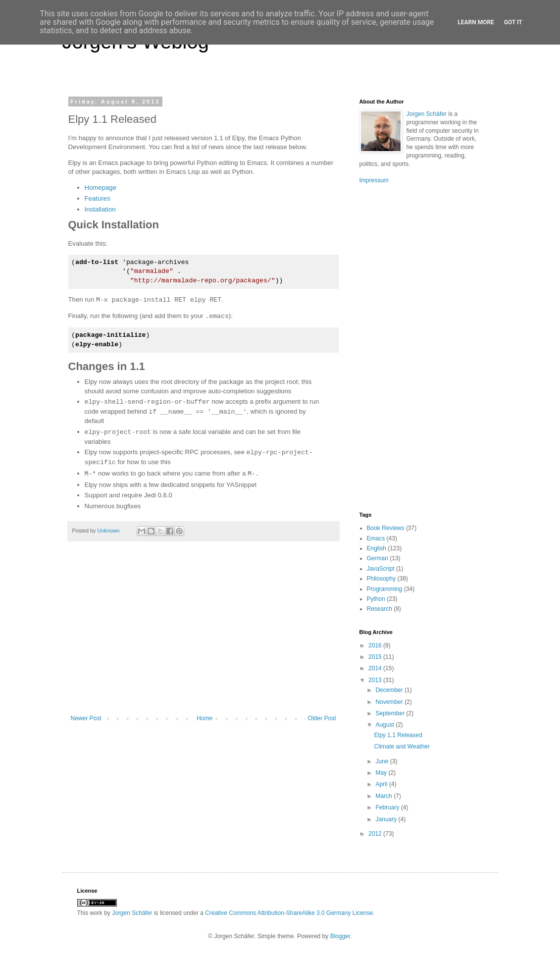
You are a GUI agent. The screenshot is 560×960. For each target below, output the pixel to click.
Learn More (476, 22)
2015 (376, 657)
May (382, 773)
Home (204, 718)
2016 (376, 645)
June (382, 761)
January (387, 819)
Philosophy (382, 579)
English (377, 548)
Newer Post (86, 718)
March (384, 796)
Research (380, 609)
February (388, 807)
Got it (513, 22)
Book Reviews (386, 528)
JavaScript (381, 569)
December (390, 690)
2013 (376, 680)
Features (98, 198)
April (382, 784)
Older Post (322, 718)
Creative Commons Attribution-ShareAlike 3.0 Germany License (289, 913)
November (390, 702)
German (378, 558)
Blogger (340, 936)
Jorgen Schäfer (427, 114)
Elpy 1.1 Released (398, 735)
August (385, 725)
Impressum (374, 180)
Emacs (376, 538)
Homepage (101, 187)
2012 (376, 834)
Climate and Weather (402, 747)
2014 (376, 668)
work (96, 913)
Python (376, 599)
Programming (385, 589)
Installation (100, 209)
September (391, 713)
